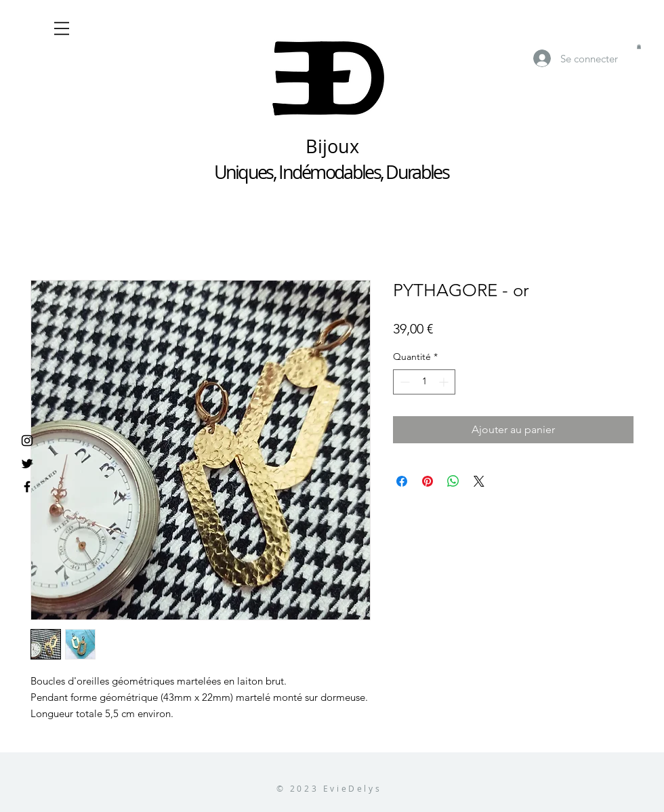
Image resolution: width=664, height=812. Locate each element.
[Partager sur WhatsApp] (453, 481)
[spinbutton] (424, 382)
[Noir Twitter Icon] (27, 464)
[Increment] (445, 382)
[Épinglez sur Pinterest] (428, 481)
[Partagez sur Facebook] (402, 481)
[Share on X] (479, 481)
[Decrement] (403, 382)
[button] (62, 28)
